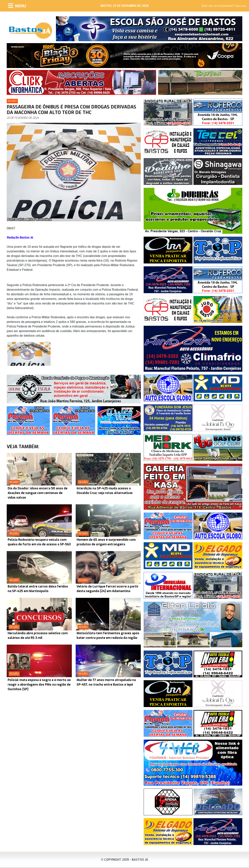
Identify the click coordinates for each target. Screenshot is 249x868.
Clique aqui (240, 6)
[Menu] (17, 6)
